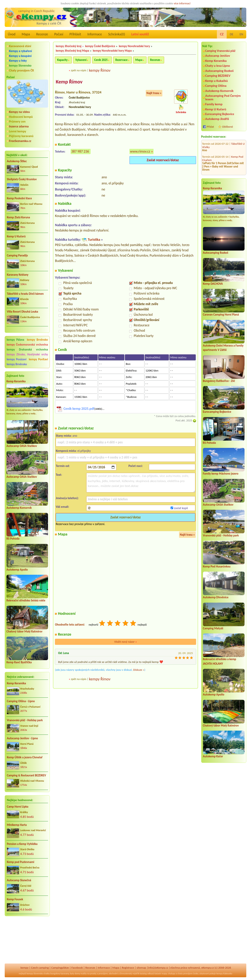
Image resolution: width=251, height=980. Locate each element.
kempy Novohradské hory (134, 46)
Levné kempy (18, 131)
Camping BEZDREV (218, 76)
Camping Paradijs (17, 255)
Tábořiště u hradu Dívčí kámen (25, 294)
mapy (164, 974)
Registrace (128, 968)
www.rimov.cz (140, 151)
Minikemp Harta (17, 825)
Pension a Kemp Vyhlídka (22, 844)
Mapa (26, 34)
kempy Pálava (15, 340)
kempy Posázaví (17, 359)
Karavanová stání (20, 46)
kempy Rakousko (224, 974)
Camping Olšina (216, 86)
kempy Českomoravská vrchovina (27, 345)
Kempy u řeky (18, 61)
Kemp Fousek (15, 899)
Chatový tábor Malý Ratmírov (24, 631)
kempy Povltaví (38, 359)
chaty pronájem (185, 974)
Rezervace (121, 60)
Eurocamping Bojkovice (220, 114)
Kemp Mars (238, 167)
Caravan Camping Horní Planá (221, 315)
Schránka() (117, 34)
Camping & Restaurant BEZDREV (26, 775)
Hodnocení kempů (21, 117)
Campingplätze (60, 968)
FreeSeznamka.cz (20, 141)
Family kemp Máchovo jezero (221, 474)
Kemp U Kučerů (16, 236)
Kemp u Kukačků (217, 81)
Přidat (210, 127)
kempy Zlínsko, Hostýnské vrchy (27, 354)
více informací (182, 3)
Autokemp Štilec (17, 161)
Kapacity (62, 60)
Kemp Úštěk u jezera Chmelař (25, 757)
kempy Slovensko (20, 65)
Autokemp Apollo (17, 570)
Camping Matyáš (213, 628)
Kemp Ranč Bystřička (19, 662)
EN (241, 34)
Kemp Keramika (16, 381)
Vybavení (81, 60)
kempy (25, 968)
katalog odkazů (147, 974)
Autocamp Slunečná (19, 880)
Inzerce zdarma (19, 126)
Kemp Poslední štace (19, 198)
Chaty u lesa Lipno (218, 66)
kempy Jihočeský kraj (69, 46)
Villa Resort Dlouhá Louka (22, 312)
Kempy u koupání (20, 56)
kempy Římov (100, 70)
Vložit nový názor (125, 642)
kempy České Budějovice (100, 46)
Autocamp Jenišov (218, 56)
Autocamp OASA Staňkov (22, 446)
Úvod (12, 34)
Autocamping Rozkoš (220, 71)
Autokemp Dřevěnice (216, 597)
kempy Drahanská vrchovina (27, 350)
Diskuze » (139, 670)
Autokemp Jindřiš (217, 119)
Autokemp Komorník (19, 508)
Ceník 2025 (101, 60)
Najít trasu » (154, 93)
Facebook (77, 968)
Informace (95, 34)
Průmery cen (17, 121)
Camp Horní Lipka (18, 807)
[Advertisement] (27, 940)
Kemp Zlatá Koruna (18, 217)
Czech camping (40, 968)
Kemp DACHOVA (213, 284)
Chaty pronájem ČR (21, 70)
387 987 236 (80, 151)
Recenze (42, 34)
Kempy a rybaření (20, 51)
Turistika (94, 240)
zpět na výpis (79, 70)
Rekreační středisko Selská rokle (26, 600)
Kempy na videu (19, 112)
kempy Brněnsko (37, 340)
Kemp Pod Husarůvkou (217, 566)
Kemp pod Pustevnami (20, 862)
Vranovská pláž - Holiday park (25, 720)
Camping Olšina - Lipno (21, 701)
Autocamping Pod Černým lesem (223, 97)
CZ (222, 34)
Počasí (59, 34)
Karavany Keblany (18, 275)
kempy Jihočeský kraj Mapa (72, 51)
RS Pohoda (13, 539)
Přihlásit (75, 34)
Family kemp (214, 104)
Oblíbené (228, 127)
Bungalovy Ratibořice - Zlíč (219, 381)
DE (232, 34)
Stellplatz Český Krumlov (22, 179)
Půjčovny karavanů (21, 136)
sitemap (141, 968)
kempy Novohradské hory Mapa (112, 51)
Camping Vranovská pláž (220, 51)
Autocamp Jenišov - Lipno (22, 738)
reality (84, 974)
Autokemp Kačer (213, 756)
